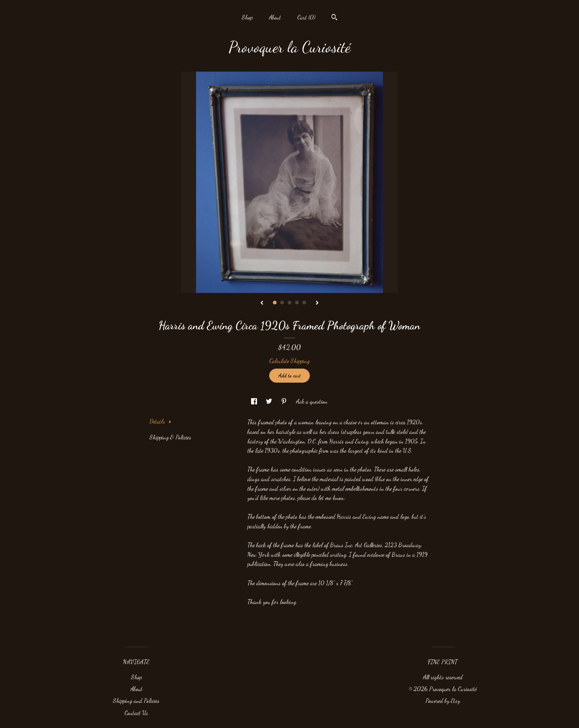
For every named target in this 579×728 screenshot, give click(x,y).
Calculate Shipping (289, 361)
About (275, 17)
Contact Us (136, 713)
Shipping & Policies (170, 437)
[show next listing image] (317, 303)
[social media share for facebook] (255, 401)
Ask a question (312, 401)
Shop (247, 17)
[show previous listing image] (262, 303)
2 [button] (282, 303)
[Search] (334, 18)
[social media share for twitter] (270, 401)
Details (160, 421)
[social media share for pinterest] (285, 401)
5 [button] (304, 303)
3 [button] (289, 303)
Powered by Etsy (443, 701)
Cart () (306, 17)
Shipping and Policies (136, 701)
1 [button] (275, 303)
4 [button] (297, 303)
